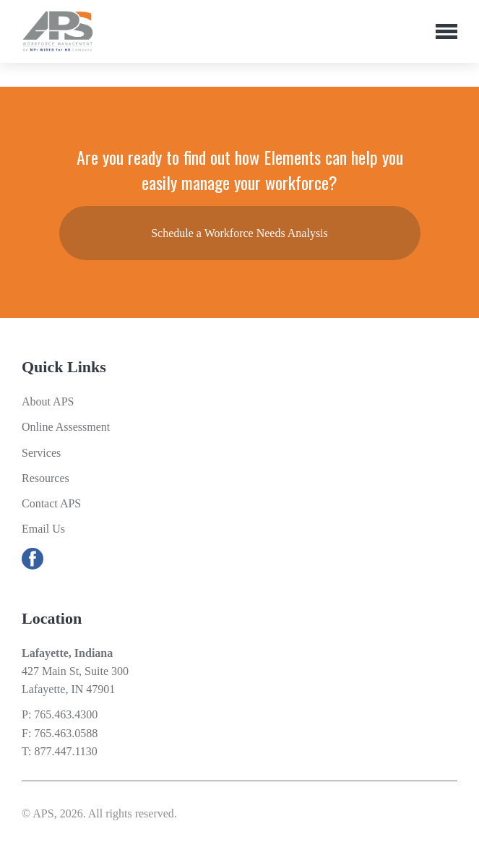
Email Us (43, 529)
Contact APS (51, 503)
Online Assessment (66, 427)
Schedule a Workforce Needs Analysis (239, 233)
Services (41, 453)
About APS (48, 401)
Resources (46, 478)
